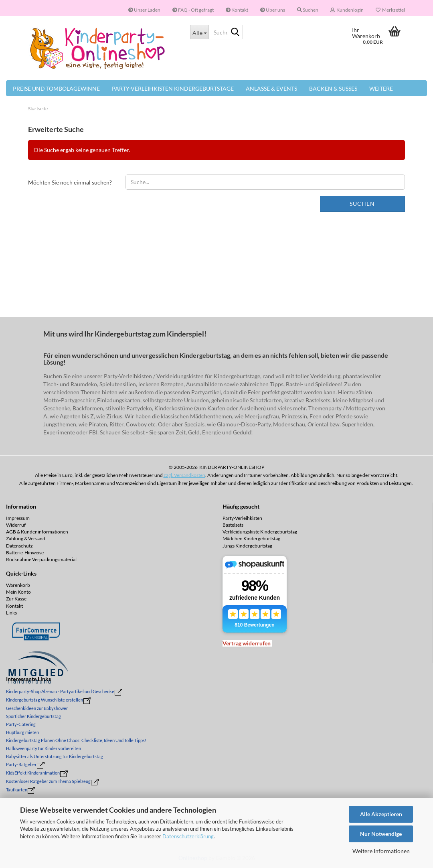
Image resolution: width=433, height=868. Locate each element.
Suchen (362, 204)
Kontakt (237, 10)
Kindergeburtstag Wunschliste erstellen (45, 700)
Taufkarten (17, 790)
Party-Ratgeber (21, 764)
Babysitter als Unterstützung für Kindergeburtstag (55, 756)
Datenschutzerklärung (188, 836)
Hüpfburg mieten (22, 732)
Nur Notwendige (381, 834)
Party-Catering (21, 724)
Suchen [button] (308, 10)
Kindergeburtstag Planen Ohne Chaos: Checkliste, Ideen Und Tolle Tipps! (76, 740)
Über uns (273, 10)
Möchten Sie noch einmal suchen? (70, 182)
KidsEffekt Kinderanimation (33, 773)
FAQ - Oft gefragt (193, 10)
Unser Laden (144, 10)
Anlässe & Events (271, 88)
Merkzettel (390, 10)
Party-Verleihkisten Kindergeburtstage (173, 88)
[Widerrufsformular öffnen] (247, 643)
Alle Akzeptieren (381, 814)
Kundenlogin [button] (347, 10)
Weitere (381, 88)
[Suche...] (199, 32)
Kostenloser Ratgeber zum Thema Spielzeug (48, 781)
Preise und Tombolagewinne (56, 88)
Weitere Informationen (381, 851)
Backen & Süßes (333, 88)
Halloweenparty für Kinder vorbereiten (44, 748)
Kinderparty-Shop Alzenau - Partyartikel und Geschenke (60, 691)
